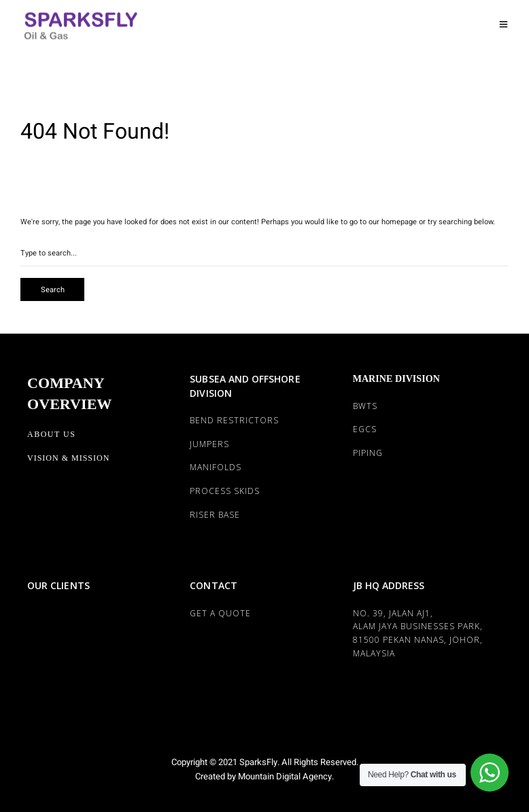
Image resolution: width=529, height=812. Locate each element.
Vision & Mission (68, 458)
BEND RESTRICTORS (234, 420)
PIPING (368, 453)
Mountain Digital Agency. (285, 776)
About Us (51, 434)
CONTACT (213, 585)
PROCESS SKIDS (225, 491)
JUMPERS (209, 444)
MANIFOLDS (216, 467)
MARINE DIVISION (396, 379)
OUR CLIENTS (58, 585)
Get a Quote (220, 613)
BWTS (365, 406)
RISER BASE (215, 515)
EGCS (365, 429)
